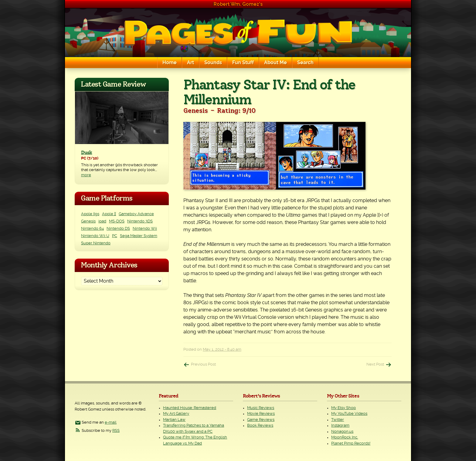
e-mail (111, 423)
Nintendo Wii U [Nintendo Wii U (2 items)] (95, 236)
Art (190, 63)
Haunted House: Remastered (190, 408)
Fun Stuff (243, 63)
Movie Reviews (261, 414)
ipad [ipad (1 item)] (102, 221)
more (86, 175)
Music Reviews (261, 408)
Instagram (340, 426)
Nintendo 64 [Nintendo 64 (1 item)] (92, 229)
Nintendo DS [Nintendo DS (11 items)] (118, 229)
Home (170, 63)
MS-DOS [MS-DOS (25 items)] (117, 221)
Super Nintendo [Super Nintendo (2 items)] (96, 243)
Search (305, 63)
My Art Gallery (176, 414)
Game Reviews (261, 420)
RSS (116, 431)
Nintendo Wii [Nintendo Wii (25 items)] (145, 229)
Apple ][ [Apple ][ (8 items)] (109, 214)
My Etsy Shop (343, 408)
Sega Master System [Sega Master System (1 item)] (139, 236)
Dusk (87, 153)
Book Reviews (260, 426)
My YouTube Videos (349, 414)
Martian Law (174, 420)
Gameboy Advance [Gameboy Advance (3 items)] (136, 214)
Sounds (213, 63)
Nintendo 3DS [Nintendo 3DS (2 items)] (140, 221)
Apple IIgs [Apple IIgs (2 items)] (90, 214)
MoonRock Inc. (345, 437)
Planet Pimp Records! (351, 444)
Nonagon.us (342, 432)
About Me (275, 63)
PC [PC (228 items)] (115, 236)
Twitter (338, 420)
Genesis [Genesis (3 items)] (88, 221)
